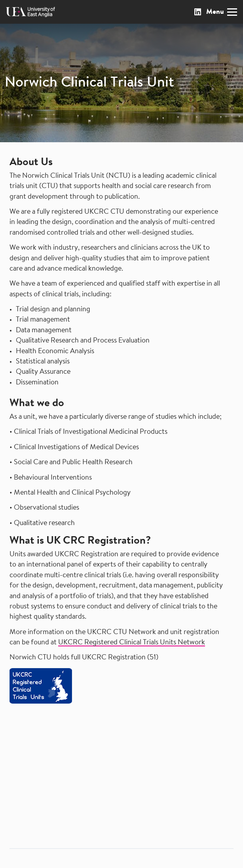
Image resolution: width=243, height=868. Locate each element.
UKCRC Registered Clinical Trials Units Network (132, 643)
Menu (222, 12)
